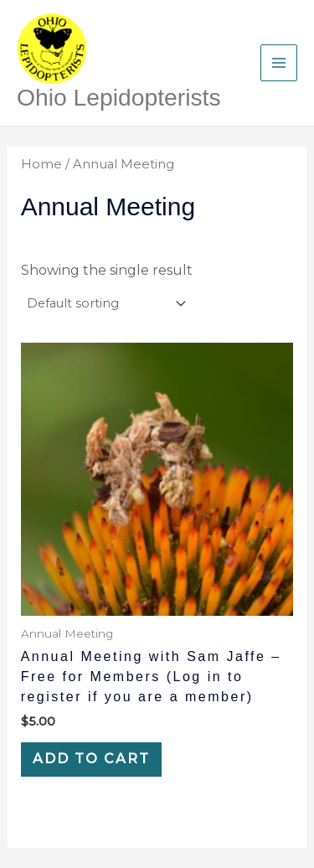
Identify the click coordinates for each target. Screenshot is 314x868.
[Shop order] (105, 304)
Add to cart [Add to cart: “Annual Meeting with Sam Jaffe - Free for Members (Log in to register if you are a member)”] (91, 759)
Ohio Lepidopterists (119, 97)
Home (41, 164)
